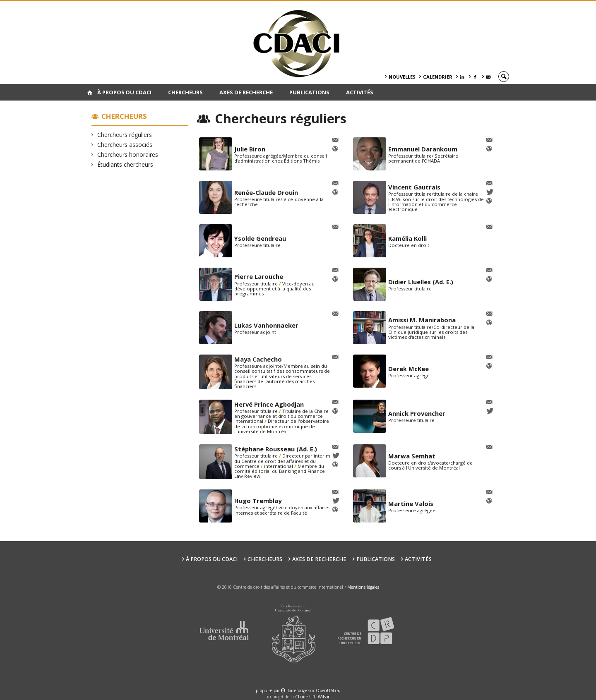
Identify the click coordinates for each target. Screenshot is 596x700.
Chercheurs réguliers (125, 135)
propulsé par (268, 690)
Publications (309, 92)
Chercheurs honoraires (128, 155)
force (297, 690)
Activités (360, 92)
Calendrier (438, 77)
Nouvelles (402, 77)
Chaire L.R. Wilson (313, 697)
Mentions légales (363, 587)
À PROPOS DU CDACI (124, 92)
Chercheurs (185, 92)
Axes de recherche (246, 92)
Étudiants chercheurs (125, 164)
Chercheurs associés (125, 145)
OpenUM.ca (327, 690)
